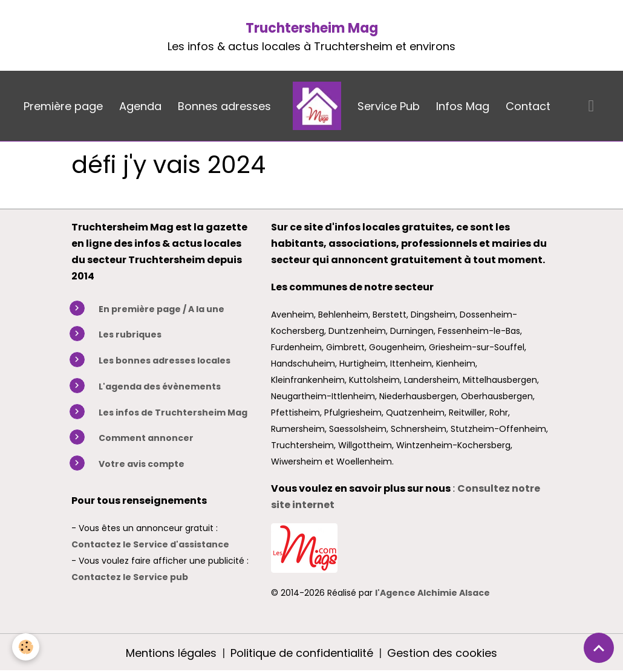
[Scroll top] (599, 648)
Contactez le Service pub (130, 577)
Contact (528, 106)
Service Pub (389, 106)
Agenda (140, 106)
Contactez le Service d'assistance (150, 544)
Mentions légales (171, 653)
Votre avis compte (142, 464)
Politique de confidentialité (302, 653)
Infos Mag (463, 106)
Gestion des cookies (442, 653)
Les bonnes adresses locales (165, 360)
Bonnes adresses (224, 106)
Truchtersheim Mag (312, 28)
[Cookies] (26, 647)
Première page (63, 106)
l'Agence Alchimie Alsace (432, 593)
